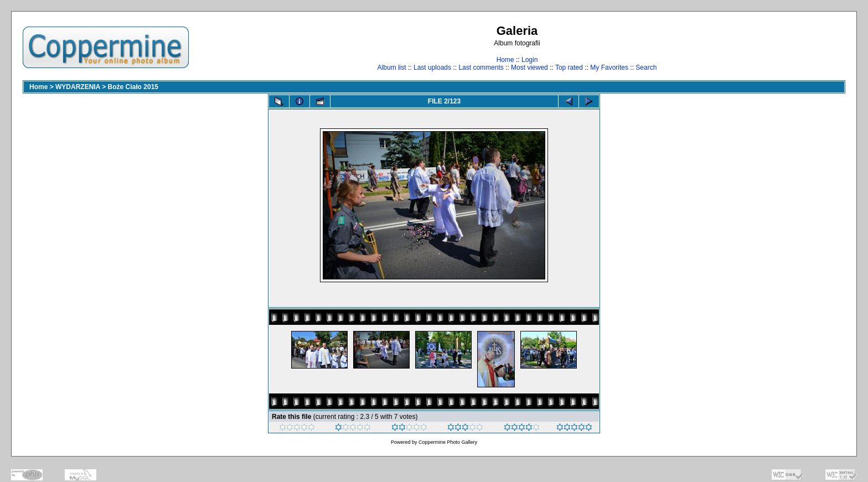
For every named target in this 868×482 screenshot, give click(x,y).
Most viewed (529, 68)
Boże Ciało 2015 (133, 87)
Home (505, 60)
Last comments (481, 68)
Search (646, 68)
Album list (392, 68)
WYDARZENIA (78, 87)
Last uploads (432, 68)
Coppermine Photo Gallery (448, 442)
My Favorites (609, 68)
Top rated (569, 68)
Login (529, 60)
